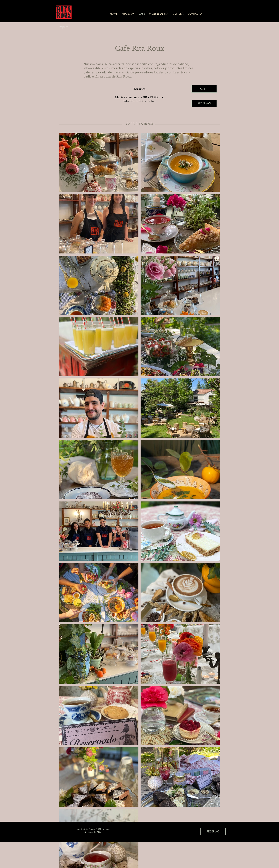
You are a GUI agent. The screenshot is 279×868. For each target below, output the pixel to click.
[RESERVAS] (204, 103)
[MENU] (204, 89)
